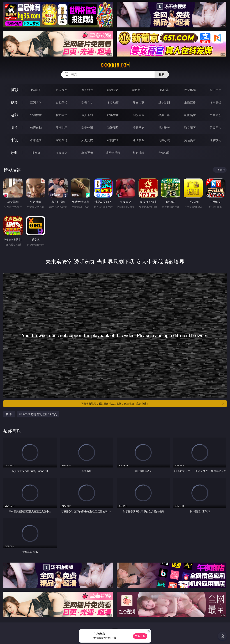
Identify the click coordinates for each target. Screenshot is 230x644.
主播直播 (190, 102)
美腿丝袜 (139, 128)
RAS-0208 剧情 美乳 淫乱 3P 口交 (38, 414)
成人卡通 (87, 115)
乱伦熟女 (190, 115)
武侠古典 (113, 140)
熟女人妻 (139, 102)
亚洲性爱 (36, 115)
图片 (14, 127)
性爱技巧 (215, 140)
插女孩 (36, 153)
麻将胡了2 (138, 90)
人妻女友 (87, 140)
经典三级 (164, 115)
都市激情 (36, 140)
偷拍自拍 (62, 115)
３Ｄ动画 (113, 102)
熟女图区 (190, 128)
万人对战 (87, 90)
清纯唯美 (164, 128)
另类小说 (164, 140)
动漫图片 (113, 128)
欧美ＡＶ (87, 102)
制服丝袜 (139, 115)
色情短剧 (164, 153)
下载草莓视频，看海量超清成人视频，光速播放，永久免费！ (153, 404)
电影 (14, 115)
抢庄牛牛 (215, 90)
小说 (14, 140)
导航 (14, 153)
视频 (14, 102)
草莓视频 (87, 153)
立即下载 (140, 636)
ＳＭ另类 (215, 102)
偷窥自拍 (36, 128)
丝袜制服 (164, 102)
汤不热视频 (113, 153)
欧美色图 (87, 128)
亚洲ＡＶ (36, 102)
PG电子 (36, 90)
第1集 (9, 414)
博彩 (14, 90)
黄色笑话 (190, 140)
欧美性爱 (113, 115)
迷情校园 (139, 140)
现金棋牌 (190, 90)
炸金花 (164, 90)
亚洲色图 (62, 128)
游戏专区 (113, 90)
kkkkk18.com (115, 65)
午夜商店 (62, 153)
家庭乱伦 (62, 140)
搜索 (162, 74)
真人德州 (62, 90)
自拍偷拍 (62, 102)
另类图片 (215, 128)
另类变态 (215, 115)
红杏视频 (139, 153)
